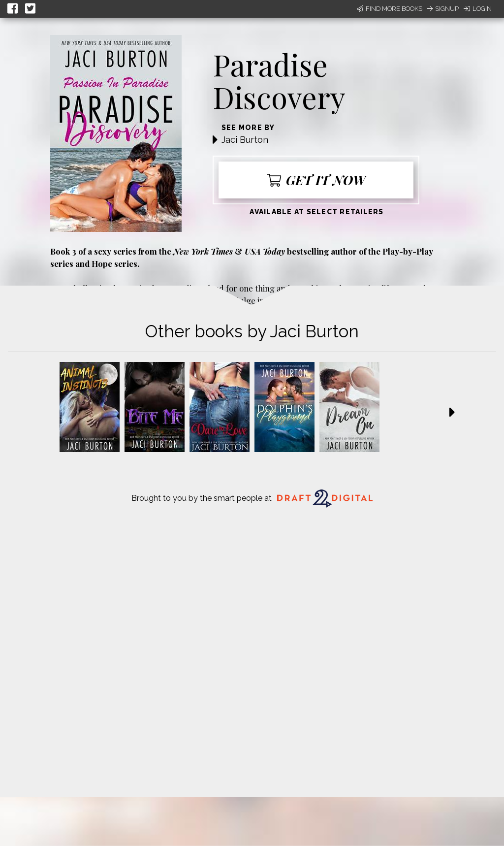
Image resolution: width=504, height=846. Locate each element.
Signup (443, 9)
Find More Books (390, 9)
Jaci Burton (245, 140)
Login (478, 9)
